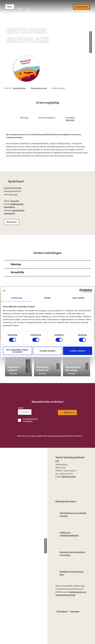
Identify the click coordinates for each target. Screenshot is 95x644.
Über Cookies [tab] (79, 298)
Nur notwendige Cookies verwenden (17, 351)
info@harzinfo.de (69, 477)
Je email (21, 408)
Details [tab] (47, 298)
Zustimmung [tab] (17, 298)
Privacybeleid (62, 611)
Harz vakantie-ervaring (39, 88)
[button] (68, 7)
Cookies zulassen (78, 351)
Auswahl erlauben (47, 351)
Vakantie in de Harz (19, 88)
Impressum (75, 611)
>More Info (70, 120)
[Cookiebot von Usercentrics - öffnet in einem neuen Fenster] (81, 291)
